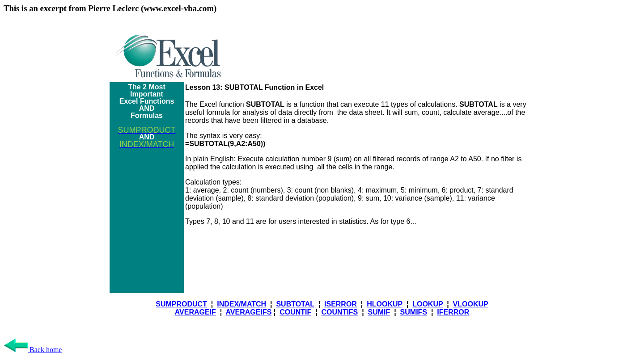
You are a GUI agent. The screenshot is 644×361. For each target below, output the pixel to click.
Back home (33, 350)
